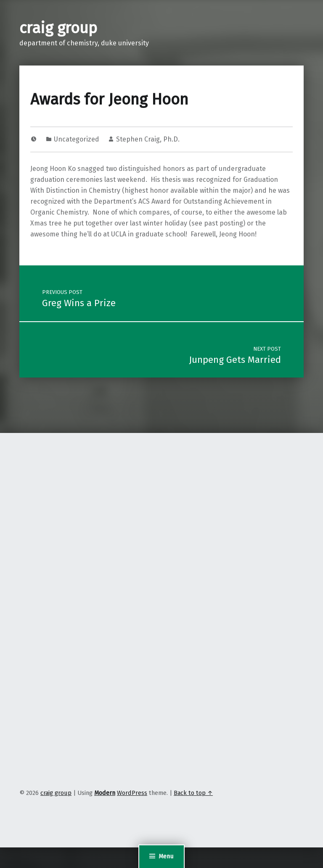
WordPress (132, 793)
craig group (58, 28)
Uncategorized (77, 139)
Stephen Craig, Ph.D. (148, 139)
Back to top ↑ (193, 793)
